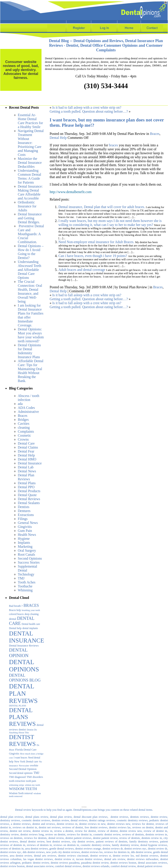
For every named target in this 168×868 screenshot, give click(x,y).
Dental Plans (27, 483)
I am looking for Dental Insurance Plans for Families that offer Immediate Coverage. (31, 315)
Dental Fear (26, 451)
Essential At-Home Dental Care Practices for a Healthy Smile (30, 121)
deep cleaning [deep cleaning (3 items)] (32, 614)
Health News (27, 535)
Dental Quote (27, 495)
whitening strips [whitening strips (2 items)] (16, 785)
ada (20, 404)
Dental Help (26, 455)
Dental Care (26, 443)
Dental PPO (26, 487)
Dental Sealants (29, 503)
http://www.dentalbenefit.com (71, 192)
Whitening (25, 590)
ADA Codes (26, 408)
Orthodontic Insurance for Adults (27, 206)
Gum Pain (25, 531)
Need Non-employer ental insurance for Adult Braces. (96, 242)
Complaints (26, 431)
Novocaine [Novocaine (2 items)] (24, 766)
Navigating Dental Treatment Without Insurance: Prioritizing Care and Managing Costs (31, 143)
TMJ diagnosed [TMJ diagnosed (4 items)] (17, 777)
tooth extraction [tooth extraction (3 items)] (17, 781)
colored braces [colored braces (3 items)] (16, 614)
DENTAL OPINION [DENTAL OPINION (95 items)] (19, 653)
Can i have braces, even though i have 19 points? (93, 256)
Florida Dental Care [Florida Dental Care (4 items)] (26, 750)
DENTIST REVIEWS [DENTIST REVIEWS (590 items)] (22, 740)
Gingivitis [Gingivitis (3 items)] (14, 754)
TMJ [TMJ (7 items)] (36, 773)
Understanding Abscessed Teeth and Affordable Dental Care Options (30, 270)
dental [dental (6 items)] (13, 619)
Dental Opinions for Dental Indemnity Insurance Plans (29, 351)
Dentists (23, 507)
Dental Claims (28, 447)
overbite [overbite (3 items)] (34, 766)
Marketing (25, 547)
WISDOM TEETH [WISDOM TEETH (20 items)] (23, 789)
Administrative (28, 412)
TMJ (21, 578)
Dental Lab (26, 467)
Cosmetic (24, 435)
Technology (26, 574)
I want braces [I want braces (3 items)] (20, 758)
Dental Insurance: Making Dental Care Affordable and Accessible (30, 192)
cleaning (24, 427)
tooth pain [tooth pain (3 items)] (31, 781)
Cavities (23, 424)
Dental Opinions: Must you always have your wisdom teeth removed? (31, 335)
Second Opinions (30, 558)
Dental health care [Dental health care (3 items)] (31, 624)
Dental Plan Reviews (26, 477)
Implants (24, 543)
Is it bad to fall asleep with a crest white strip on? (87, 107)
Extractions (26, 515)
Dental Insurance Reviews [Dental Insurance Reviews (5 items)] (24, 646)
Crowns (23, 439)
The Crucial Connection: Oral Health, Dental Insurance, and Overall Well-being (30, 292)
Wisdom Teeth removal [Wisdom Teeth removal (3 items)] (21, 793)
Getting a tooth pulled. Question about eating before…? (89, 111)
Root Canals (26, 554)
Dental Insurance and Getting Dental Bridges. (30, 218)
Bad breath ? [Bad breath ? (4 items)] (16, 606)
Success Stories (29, 562)
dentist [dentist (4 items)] (22, 730)
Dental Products (29, 491)
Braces (23, 416)
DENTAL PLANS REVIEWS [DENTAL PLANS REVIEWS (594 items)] (22, 717)
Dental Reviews (29, 499)
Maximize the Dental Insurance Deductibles (30, 163)
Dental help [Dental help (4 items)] (15, 628)
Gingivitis (25, 527)
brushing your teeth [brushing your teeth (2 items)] (31, 610)
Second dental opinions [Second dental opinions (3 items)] (21, 773)
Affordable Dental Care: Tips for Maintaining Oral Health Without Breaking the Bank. (31, 371)
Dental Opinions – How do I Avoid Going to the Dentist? (31, 252)
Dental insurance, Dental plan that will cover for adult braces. (102, 207)
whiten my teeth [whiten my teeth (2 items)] (32, 785)
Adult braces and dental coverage (82, 270)
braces (113, 145)
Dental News (27, 471)
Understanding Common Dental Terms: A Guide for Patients (29, 176)
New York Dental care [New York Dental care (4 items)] (26, 762)
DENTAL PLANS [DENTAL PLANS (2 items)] (18, 706)
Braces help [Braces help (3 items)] (15, 610)
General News (28, 523)
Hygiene (24, 539)
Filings (23, 519)
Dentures (24, 511)
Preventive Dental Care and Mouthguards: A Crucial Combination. (31, 234)
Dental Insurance (30, 463)
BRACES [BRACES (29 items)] (31, 605)
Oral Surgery (27, 550)
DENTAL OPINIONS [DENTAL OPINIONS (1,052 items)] (24, 666)
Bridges (23, 420)
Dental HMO (27, 459)
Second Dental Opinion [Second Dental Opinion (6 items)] (23, 769)
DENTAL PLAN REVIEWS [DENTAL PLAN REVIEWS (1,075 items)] (23, 693)
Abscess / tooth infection (29, 398)
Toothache (25, 586)
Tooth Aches (27, 582)
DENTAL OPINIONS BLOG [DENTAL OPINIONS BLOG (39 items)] (25, 678)
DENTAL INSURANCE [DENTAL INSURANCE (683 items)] (27, 637)
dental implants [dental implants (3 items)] (30, 628)
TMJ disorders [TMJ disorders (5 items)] (35, 777)
